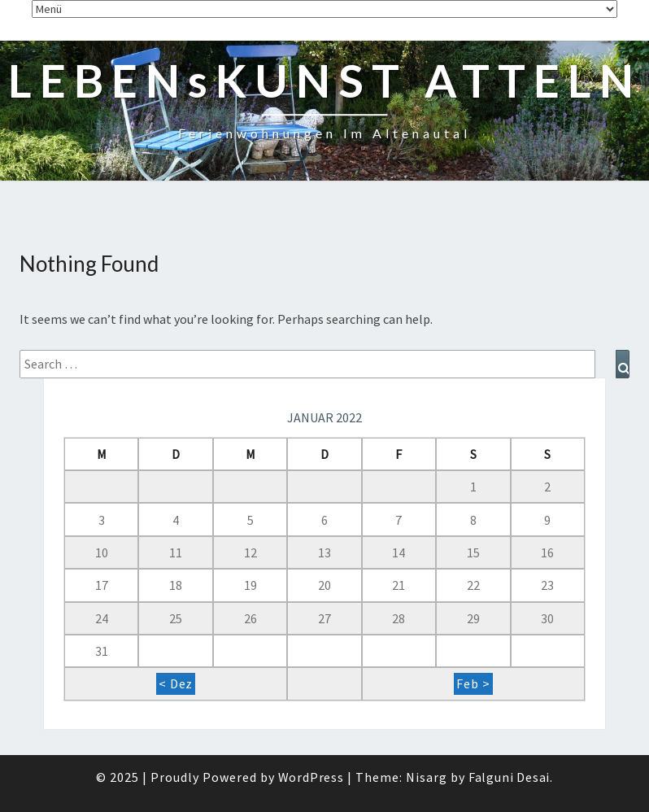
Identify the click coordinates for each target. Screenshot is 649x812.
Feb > (473, 683)
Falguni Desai (509, 777)
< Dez (176, 683)
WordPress (311, 777)
